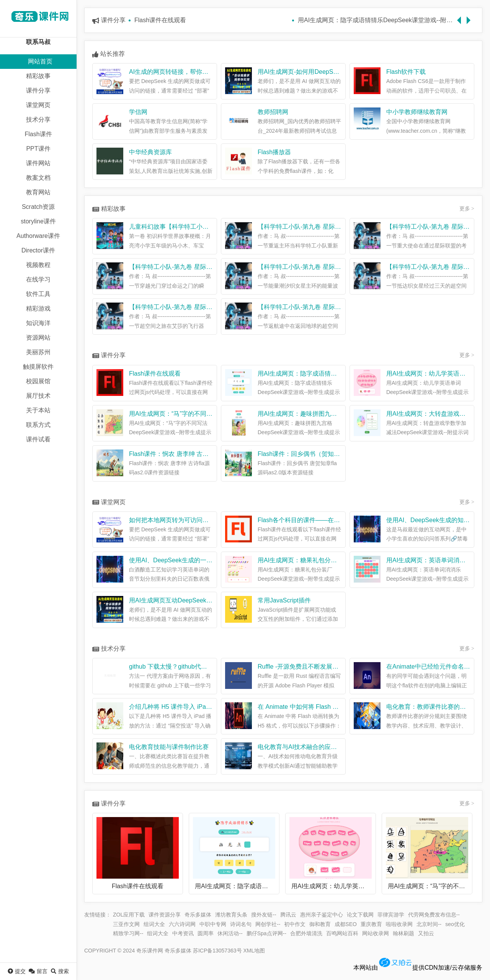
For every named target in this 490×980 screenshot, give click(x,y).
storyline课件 (38, 221)
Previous (461, 16)
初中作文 (295, 924)
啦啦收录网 (399, 924)
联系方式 (38, 425)
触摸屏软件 (38, 367)
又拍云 (426, 933)
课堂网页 (38, 105)
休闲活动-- (230, 933)
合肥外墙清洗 (306, 933)
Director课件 (38, 250)
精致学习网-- (128, 933)
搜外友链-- (264, 915)
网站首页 (40, 61)
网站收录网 (376, 933)
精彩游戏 (38, 308)
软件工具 (38, 294)
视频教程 (38, 265)
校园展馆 (38, 381)
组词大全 (154, 924)
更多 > (467, 209)
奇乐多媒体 (198, 915)
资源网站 (38, 338)
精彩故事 (38, 76)
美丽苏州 (38, 352)
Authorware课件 (38, 236)
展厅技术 (38, 396)
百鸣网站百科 (342, 933)
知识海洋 (38, 323)
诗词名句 (241, 924)
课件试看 (38, 439)
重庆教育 (371, 924)
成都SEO (346, 924)
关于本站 (38, 410)
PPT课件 (38, 149)
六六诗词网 (182, 924)
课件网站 (38, 163)
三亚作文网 (126, 924)
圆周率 (206, 933)
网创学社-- (268, 924)
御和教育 (320, 924)
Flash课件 (38, 134)
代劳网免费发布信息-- (434, 915)
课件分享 (38, 90)
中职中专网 (213, 924)
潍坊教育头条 (231, 915)
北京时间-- (429, 924)
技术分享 (38, 120)
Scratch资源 (38, 207)
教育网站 (38, 192)
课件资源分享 (165, 915)
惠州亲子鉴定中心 (322, 915)
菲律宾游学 (391, 915)
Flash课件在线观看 (160, 20)
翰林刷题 (403, 933)
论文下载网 (360, 915)
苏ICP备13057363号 (217, 951)
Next (470, 16)
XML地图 (254, 951)
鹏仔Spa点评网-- (266, 933)
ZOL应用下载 (129, 915)
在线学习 (38, 279)
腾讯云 (288, 915)
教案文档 (38, 178)
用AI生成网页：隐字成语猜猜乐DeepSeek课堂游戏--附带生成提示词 (377, 20)
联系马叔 (38, 42)
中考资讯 (183, 933)
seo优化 (455, 924)
